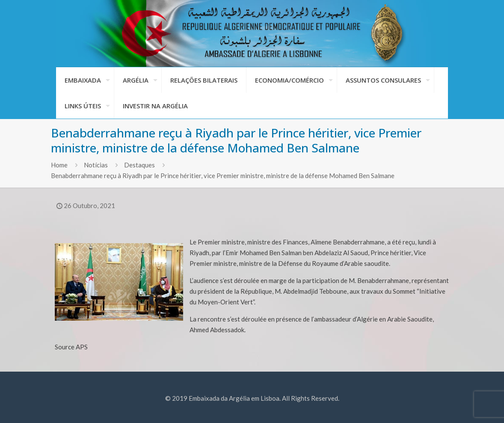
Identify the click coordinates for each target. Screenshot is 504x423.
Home (59, 165)
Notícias (96, 165)
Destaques (139, 165)
